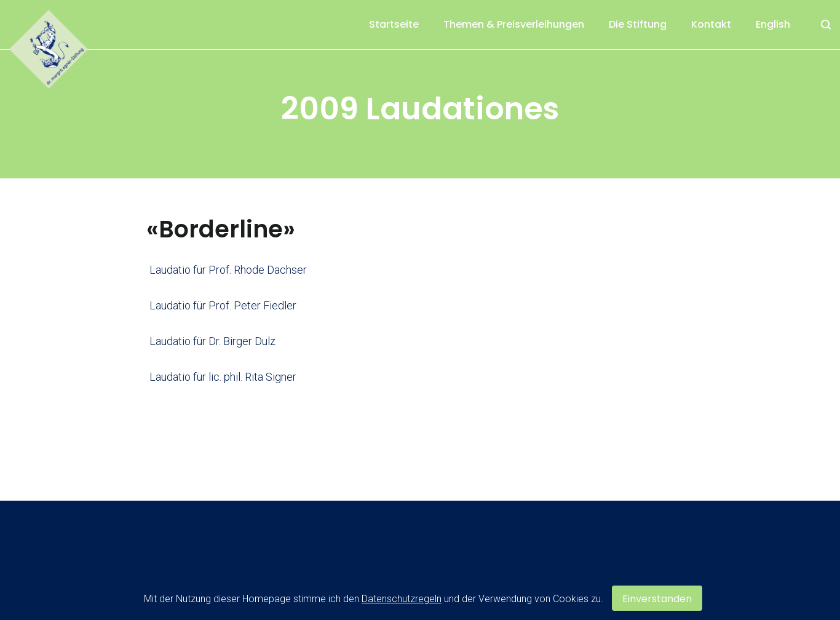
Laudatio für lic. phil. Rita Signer (223, 377)
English (773, 24)
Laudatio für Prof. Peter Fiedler (223, 305)
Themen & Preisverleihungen (514, 24)
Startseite (394, 24)
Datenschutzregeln (402, 599)
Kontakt (711, 24)
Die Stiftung (638, 24)
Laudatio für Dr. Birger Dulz (212, 341)
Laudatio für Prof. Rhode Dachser (228, 270)
